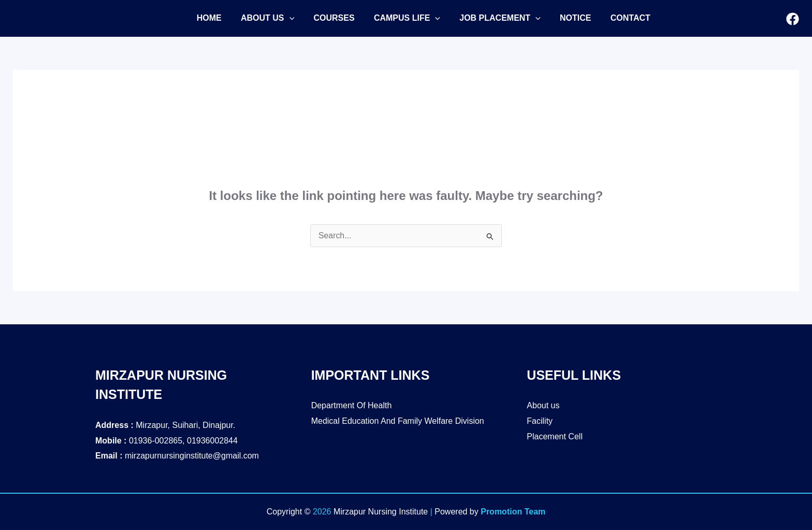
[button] (263, 18)
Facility (540, 421)
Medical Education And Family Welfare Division (398, 421)
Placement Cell (555, 436)
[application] (285, 18)
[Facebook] (793, 19)
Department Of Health (352, 405)
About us (543, 405)
